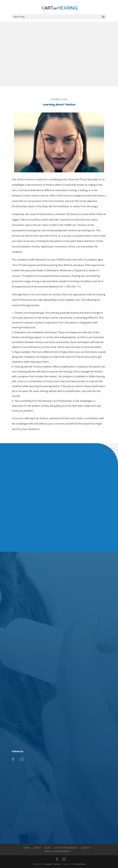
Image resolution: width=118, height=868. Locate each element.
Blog (48, 848)
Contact (86, 848)
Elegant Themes (53, 864)
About (38, 848)
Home (27, 848)
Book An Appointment (57, 851)
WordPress (80, 864)
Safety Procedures (66, 848)
